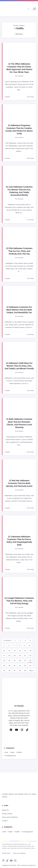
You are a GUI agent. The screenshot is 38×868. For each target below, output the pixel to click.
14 (20, 650)
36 (9, 671)
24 (9, 660)
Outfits (19, 752)
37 (15, 671)
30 (9, 665)
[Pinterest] (11, 730)
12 (9, 650)
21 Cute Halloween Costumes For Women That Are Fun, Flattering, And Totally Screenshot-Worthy (19, 191)
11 (4, 650)
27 (25, 660)
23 (4, 660)
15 (25, 650)
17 (4, 655)
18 (9, 655)
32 (20, 665)
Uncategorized (10, 756)
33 (25, 665)
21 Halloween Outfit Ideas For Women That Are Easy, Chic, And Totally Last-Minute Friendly (19, 366)
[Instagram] (22, 730)
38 (20, 671)
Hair (7, 752)
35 (4, 671)
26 (20, 660)
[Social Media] (3, 861)
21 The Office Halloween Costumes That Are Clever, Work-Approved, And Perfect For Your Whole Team (19, 68)
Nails (13, 752)
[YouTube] (17, 730)
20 (20, 655)
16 (30, 650)
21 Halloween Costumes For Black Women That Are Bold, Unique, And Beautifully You (19, 310)
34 (30, 665)
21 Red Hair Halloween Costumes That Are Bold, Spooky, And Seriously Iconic (19, 483)
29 (4, 665)
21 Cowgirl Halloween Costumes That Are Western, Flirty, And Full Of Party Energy (19, 601)
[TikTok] (27, 730)
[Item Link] (19, 52)
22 (30, 655)
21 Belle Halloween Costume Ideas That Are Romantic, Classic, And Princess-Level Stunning (19, 423)
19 (15, 655)
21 (25, 655)
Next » (32, 671)
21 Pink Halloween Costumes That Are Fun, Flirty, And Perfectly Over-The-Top (19, 251)
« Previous (7, 640)
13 (15, 650)
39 (25, 671)
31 (15, 665)
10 (29, 645)
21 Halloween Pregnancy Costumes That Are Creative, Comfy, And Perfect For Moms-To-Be (19, 129)
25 (15, 660)
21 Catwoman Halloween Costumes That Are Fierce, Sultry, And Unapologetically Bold (19, 541)
